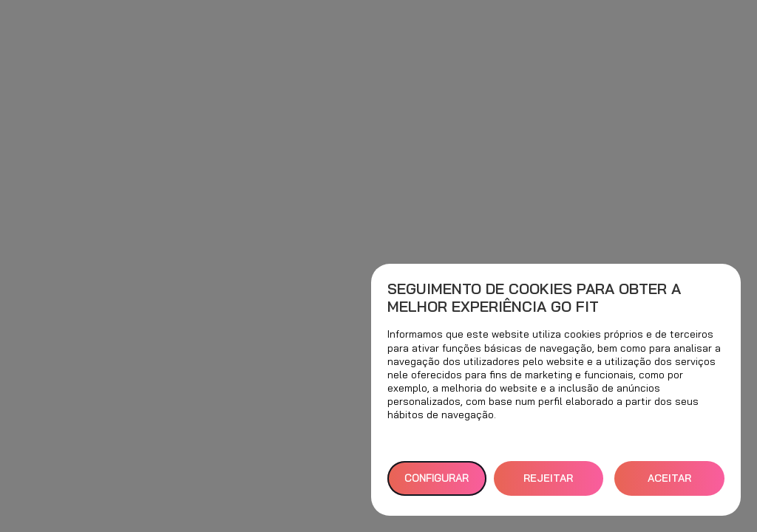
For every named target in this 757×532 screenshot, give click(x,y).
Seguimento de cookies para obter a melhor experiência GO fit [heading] (534, 298)
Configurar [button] (437, 478)
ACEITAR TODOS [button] (669, 484)
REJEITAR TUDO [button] (548, 484)
